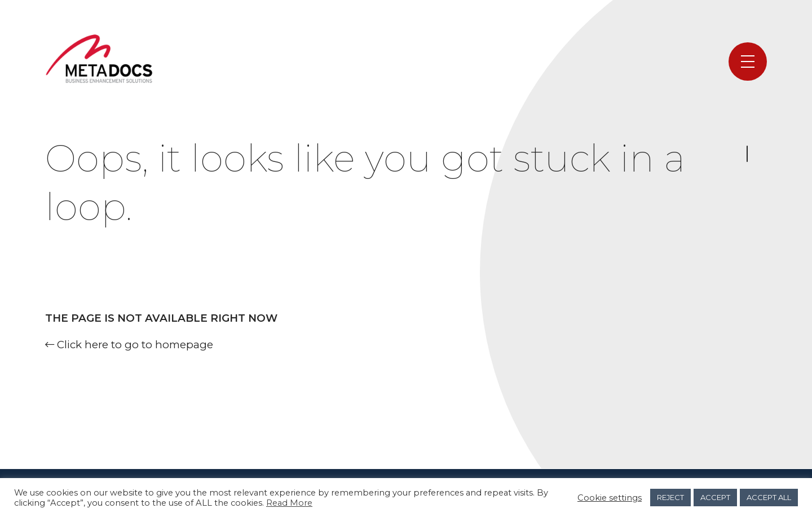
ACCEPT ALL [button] (769, 497)
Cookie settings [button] (610, 498)
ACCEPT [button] (715, 497)
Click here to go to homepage (129, 345)
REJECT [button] (670, 497)
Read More (289, 503)
